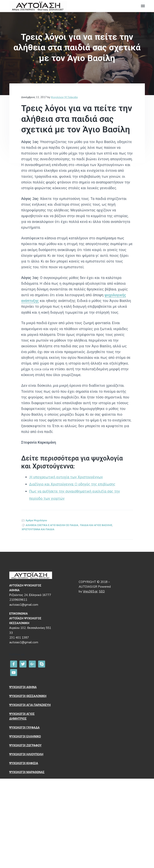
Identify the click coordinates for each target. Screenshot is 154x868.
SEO (102, 591)
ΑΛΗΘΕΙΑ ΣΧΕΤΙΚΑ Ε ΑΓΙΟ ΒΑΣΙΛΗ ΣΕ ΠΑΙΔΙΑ (52, 525)
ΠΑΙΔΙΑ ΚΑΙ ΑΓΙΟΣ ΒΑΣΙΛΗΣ (96, 525)
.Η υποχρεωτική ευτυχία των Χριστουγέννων (66, 477)
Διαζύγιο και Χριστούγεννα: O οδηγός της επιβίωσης (72, 484)
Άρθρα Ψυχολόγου (36, 520)
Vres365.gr (90, 591)
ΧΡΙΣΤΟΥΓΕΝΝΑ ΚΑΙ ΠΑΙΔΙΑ (38, 529)
